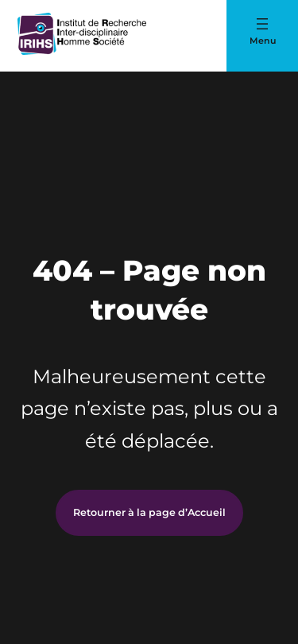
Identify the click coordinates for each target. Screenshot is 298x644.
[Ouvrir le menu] (262, 24)
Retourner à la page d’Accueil (149, 512)
